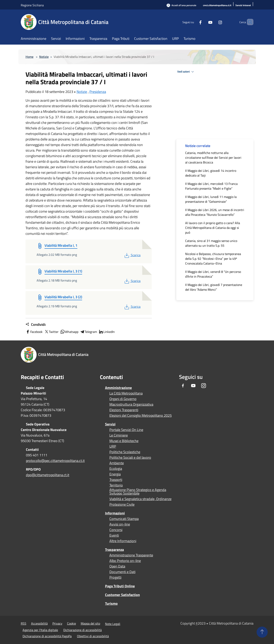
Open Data (117, 566)
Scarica (132, 255)
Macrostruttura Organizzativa (131, 404)
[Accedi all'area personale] (181, 5)
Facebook (34, 332)
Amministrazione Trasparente (131, 555)
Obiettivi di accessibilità (93, 636)
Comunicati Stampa (124, 519)
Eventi (114, 535)
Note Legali (113, 624)
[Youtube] (204, 22)
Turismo (111, 603)
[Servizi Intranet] (243, 5)
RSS (24, 623)
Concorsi (116, 530)
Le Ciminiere (119, 435)
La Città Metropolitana (126, 393)
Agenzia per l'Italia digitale (40, 630)
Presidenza (98, 92)
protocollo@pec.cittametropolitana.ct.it (55, 461)
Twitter (51, 332)
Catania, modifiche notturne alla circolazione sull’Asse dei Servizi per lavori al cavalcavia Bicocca (213, 158)
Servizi (110, 424)
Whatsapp (69, 332)
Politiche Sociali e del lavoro (130, 458)
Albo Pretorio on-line (125, 561)
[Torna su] (262, 632)
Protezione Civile (122, 504)
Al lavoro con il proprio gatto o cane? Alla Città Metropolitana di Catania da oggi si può (213, 228)
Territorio (116, 485)
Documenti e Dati (122, 572)
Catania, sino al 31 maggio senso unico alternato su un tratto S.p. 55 (211, 243)
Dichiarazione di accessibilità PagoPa (47, 636)
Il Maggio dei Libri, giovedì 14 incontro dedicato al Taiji (211, 173)
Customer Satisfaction (122, 595)
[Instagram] (213, 22)
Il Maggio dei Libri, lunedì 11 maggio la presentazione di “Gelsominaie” (211, 199)
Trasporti (116, 480)
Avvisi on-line (120, 524)
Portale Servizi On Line (126, 430)
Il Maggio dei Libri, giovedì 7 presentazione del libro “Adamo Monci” (214, 287)
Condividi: (36, 325)
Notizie (44, 57)
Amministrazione (118, 388)
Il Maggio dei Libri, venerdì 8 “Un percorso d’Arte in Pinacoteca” (213, 274)
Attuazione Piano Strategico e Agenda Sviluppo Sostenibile (138, 492)
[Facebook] (194, 22)
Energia (115, 474)
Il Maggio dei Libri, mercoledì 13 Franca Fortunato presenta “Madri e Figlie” (211, 186)
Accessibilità (39, 623)
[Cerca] (249, 22)
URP (113, 446)
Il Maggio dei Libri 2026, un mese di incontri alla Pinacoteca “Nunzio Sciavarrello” (215, 212)
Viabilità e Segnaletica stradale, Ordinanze (140, 499)
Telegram (88, 332)
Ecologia (116, 469)
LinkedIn (107, 332)
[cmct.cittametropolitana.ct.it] (217, 5)
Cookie (72, 623)
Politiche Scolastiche (125, 452)
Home (29, 57)
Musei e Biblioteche (124, 441)
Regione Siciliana (32, 5)
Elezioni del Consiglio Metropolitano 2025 (141, 416)
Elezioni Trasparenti (124, 410)
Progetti (115, 577)
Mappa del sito (90, 623)
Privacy (57, 623)
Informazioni (115, 513)
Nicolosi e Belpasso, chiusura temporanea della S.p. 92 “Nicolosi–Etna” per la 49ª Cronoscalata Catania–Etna (213, 259)
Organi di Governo (123, 399)
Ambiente (117, 463)
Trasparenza (114, 550)
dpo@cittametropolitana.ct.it (48, 475)
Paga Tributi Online (120, 586)
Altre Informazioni (123, 541)
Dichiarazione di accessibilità (82, 630)
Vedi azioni (186, 72)
